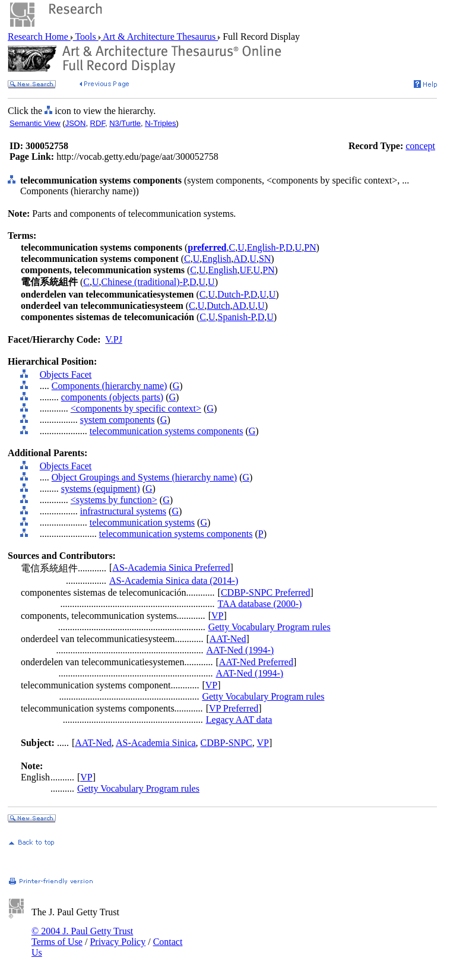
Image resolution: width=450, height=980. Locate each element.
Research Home (39, 37)
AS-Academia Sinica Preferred (171, 568)
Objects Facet (66, 374)
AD (240, 259)
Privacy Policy (118, 942)
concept (420, 146)
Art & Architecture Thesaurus (159, 37)
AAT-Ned (228, 639)
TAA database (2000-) (260, 604)
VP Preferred (234, 708)
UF (245, 270)
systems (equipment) (101, 489)
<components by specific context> (136, 408)
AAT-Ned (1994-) (240, 650)
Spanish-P (237, 317)
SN (265, 259)
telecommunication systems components (167, 431)
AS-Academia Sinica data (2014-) (174, 581)
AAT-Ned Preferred (256, 662)
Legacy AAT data (239, 720)
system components (118, 420)
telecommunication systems (142, 522)
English (216, 259)
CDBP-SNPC (226, 743)
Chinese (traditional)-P (144, 282)
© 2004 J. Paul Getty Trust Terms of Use (82, 936)
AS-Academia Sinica (156, 743)
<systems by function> (114, 500)
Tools (86, 37)
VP (217, 616)
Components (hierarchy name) (110, 386)
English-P (265, 247)
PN (310, 247)
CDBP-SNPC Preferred (266, 592)
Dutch (218, 306)
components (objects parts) (112, 397)
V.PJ (114, 339)
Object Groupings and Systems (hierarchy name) (144, 477)
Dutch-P (233, 294)
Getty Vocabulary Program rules (270, 627)
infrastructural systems (123, 511)
